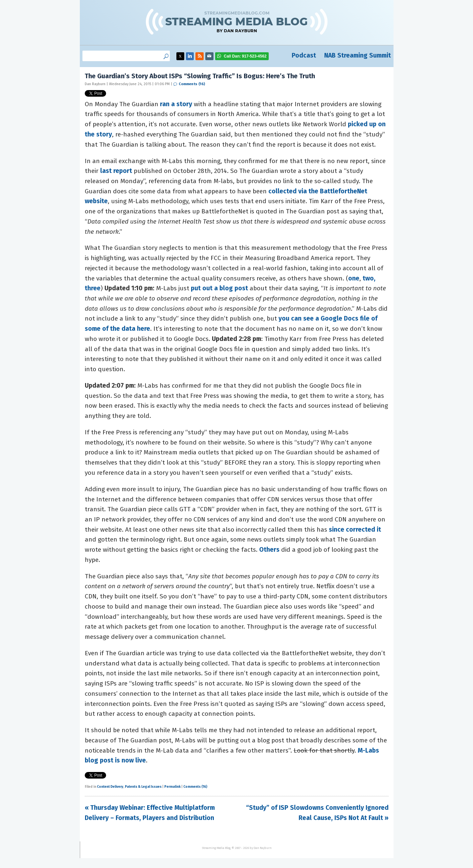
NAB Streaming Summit (358, 55)
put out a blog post (219, 288)
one (354, 278)
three (93, 288)
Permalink (172, 787)
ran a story (176, 104)
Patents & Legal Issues (143, 787)
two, (369, 278)
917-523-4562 (245, 56)
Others (269, 550)
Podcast (304, 55)
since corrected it (355, 530)
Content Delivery (110, 787)
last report (116, 171)
